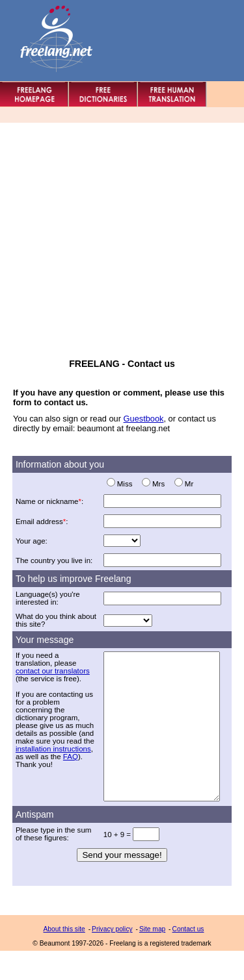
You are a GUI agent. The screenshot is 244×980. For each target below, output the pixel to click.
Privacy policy (112, 958)
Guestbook (144, 419)
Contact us (188, 958)
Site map (152, 958)
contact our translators (53, 671)
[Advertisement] (122, 237)
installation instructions (53, 749)
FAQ (71, 757)
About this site (64, 958)
